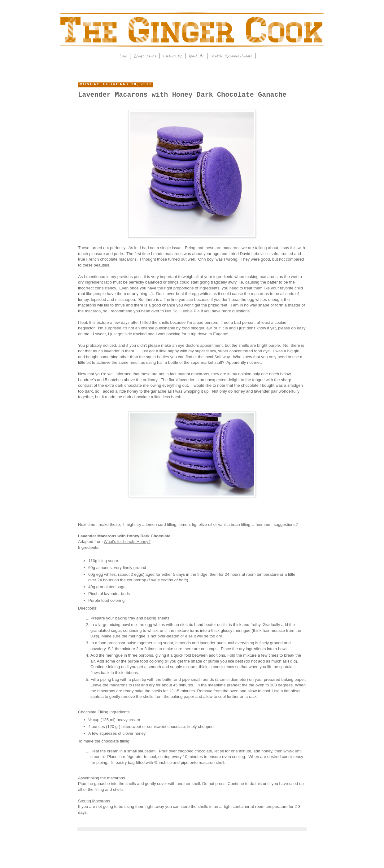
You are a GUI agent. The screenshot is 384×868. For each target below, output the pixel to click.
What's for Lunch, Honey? (127, 542)
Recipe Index (145, 56)
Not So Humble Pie (182, 311)
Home (123, 56)
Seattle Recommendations (231, 56)
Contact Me (173, 56)
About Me (196, 56)
